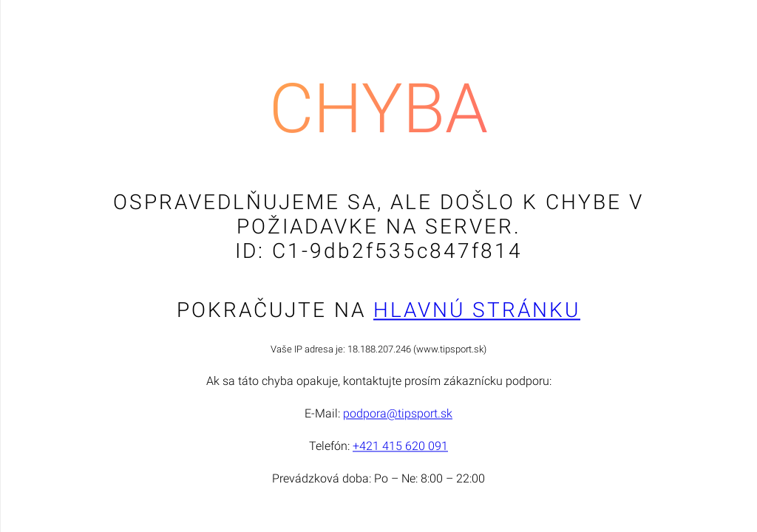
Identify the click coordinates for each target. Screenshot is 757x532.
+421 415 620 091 (400, 447)
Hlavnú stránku (477, 311)
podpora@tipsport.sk (398, 414)
